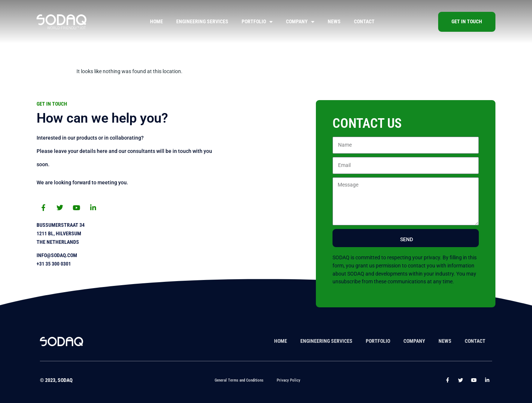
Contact (364, 22)
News (334, 22)
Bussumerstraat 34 (61, 225)
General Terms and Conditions (239, 380)
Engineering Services (202, 22)
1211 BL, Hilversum (59, 234)
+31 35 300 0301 (54, 264)
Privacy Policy (289, 380)
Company (300, 22)
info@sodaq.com (57, 255)
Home (156, 22)
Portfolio (257, 22)
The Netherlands (58, 242)
